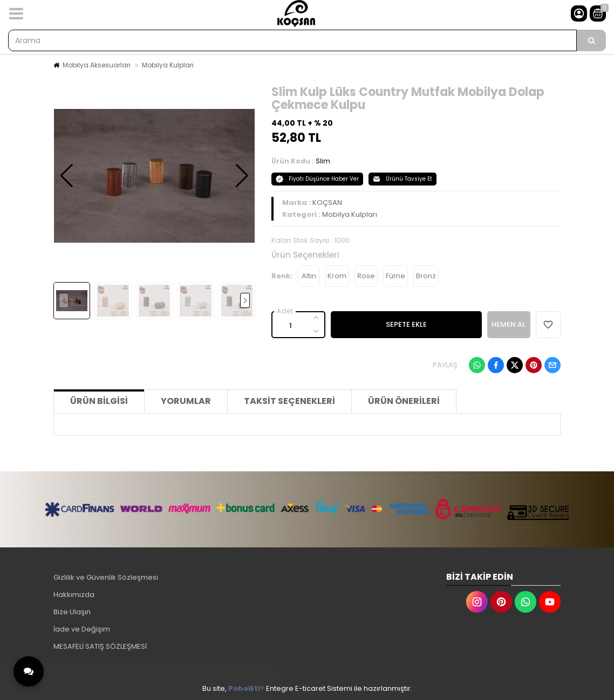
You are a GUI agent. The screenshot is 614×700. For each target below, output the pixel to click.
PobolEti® (246, 688)
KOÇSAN (327, 203)
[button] (67, 176)
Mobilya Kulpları (168, 65)
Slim (323, 161)
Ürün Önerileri (404, 401)
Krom (337, 276)
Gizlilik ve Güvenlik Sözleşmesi (106, 577)
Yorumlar (186, 401)
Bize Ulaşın (72, 612)
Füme (395, 276)
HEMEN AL (509, 324)
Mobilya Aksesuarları (97, 65)
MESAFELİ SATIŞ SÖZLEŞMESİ (100, 646)
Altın (309, 276)
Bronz (426, 276)
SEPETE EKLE (406, 324)
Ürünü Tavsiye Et (402, 179)
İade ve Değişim (82, 629)
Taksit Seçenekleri (289, 401)
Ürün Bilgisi (99, 401)
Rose (366, 276)
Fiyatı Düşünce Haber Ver (317, 179)
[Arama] (591, 40)
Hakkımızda (74, 595)
